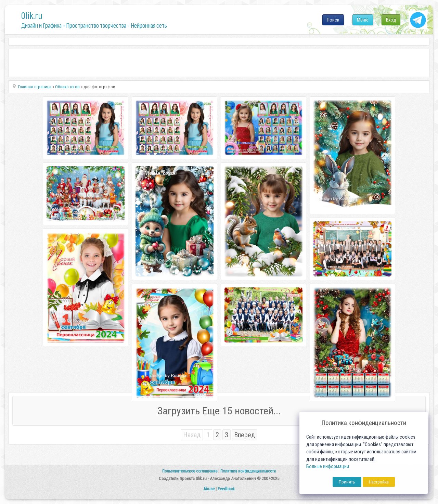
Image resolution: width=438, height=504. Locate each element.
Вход (391, 20)
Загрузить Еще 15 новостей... (219, 411)
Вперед (244, 435)
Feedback (226, 489)
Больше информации (328, 467)
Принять (347, 482)
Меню (363, 20)
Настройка (379, 482)
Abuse (209, 489)
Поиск (333, 20)
